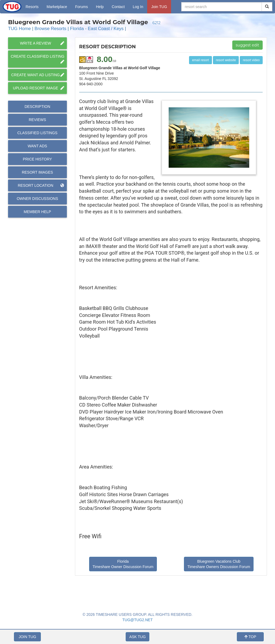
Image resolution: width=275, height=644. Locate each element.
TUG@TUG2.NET (138, 620)
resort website (226, 60)
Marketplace (57, 7)
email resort (200, 60)
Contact (118, 7)
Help (100, 7)
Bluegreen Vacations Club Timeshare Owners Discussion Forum (219, 564)
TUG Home (19, 29)
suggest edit (247, 45)
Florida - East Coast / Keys (97, 29)
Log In (138, 7)
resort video (251, 60)
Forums (82, 7)
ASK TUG (137, 637)
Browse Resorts (50, 29)
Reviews (37, 120)
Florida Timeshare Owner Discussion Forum (123, 564)
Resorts (32, 7)
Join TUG (159, 7)
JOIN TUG (27, 637)
